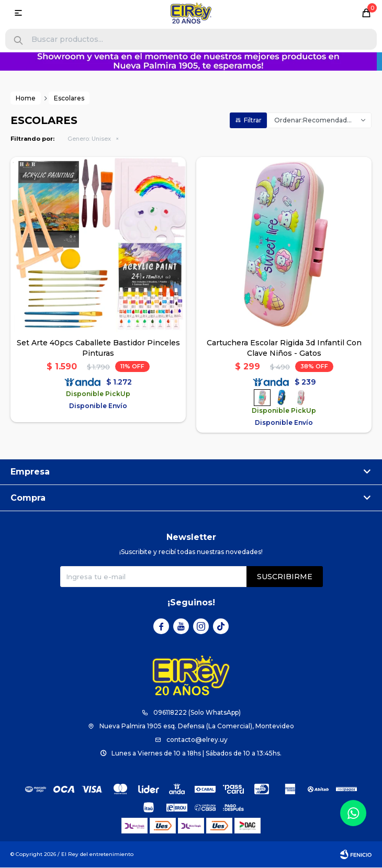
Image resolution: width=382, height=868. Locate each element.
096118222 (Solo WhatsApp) (197, 713)
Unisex (89, 139)
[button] (18, 41)
